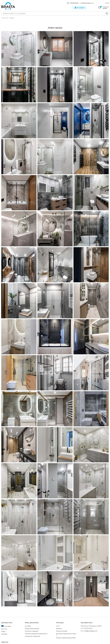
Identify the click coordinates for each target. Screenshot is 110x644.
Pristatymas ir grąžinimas (32, 636)
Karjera (3, 631)
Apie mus (4, 629)
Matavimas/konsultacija (32, 629)
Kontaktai (4, 634)
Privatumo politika (62, 631)
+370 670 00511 (88, 628)
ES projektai (6, 626)
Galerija (12, 18)
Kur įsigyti (28, 626)
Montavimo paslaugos (32, 631)
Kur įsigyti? (81, 8)
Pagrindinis (5, 18)
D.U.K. (58, 626)
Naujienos (59, 629)
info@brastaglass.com (87, 3)
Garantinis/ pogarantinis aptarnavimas (36, 634)
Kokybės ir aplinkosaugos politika (66, 638)
